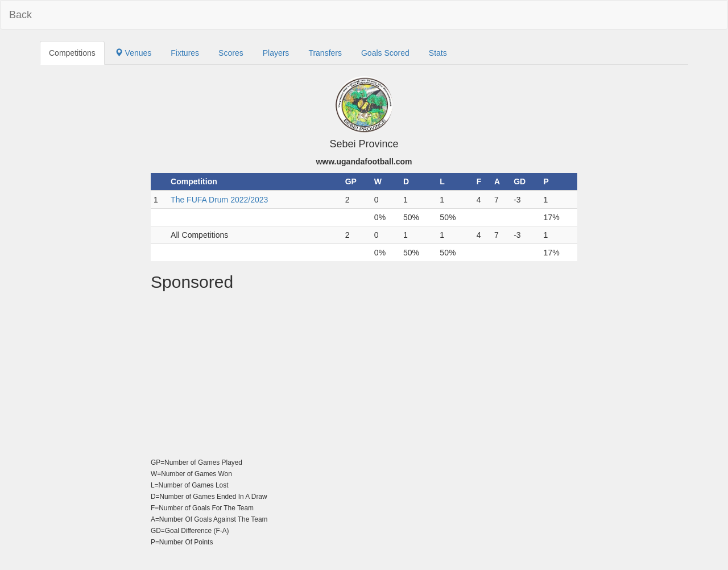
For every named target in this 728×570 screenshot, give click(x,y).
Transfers (325, 53)
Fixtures (185, 53)
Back (20, 15)
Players (276, 53)
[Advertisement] (364, 377)
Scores (231, 53)
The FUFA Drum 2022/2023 (219, 200)
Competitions (72, 53)
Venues (133, 53)
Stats (438, 53)
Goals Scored (385, 53)
